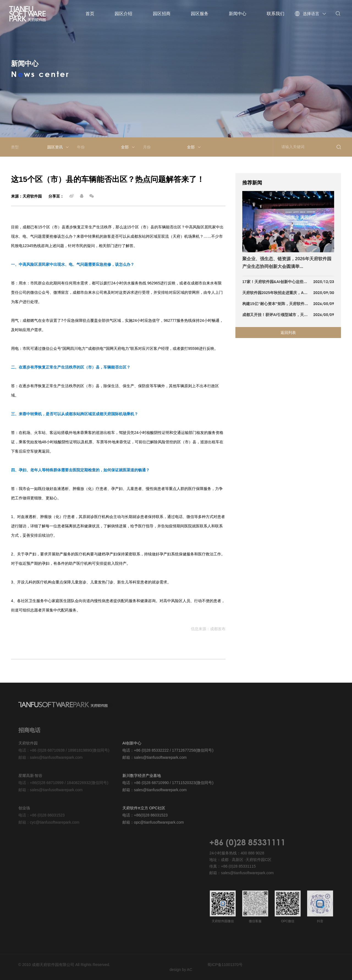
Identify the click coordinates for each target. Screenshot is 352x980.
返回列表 (288, 333)
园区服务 (200, 14)
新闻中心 (238, 14)
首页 (90, 14)
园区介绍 (123, 14)
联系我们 (276, 14)
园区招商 (162, 14)
